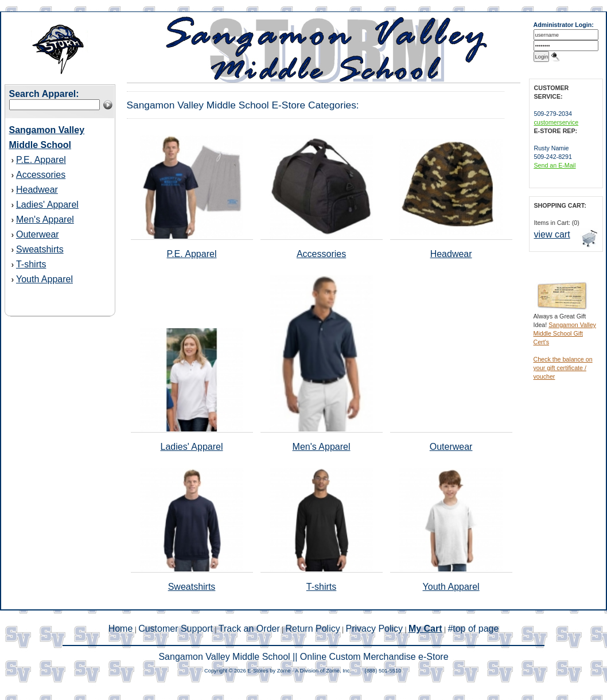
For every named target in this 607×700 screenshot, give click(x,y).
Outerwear (38, 234)
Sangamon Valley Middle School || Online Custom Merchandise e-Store (303, 657)
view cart (552, 234)
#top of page (473, 629)
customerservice (557, 122)
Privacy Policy (375, 629)
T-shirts (31, 264)
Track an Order (249, 629)
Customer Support (176, 629)
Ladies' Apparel (47, 205)
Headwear (37, 190)
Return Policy (313, 629)
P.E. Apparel (41, 160)
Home (121, 629)
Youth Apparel (44, 279)
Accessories (41, 175)
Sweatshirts (40, 249)
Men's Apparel (45, 219)
